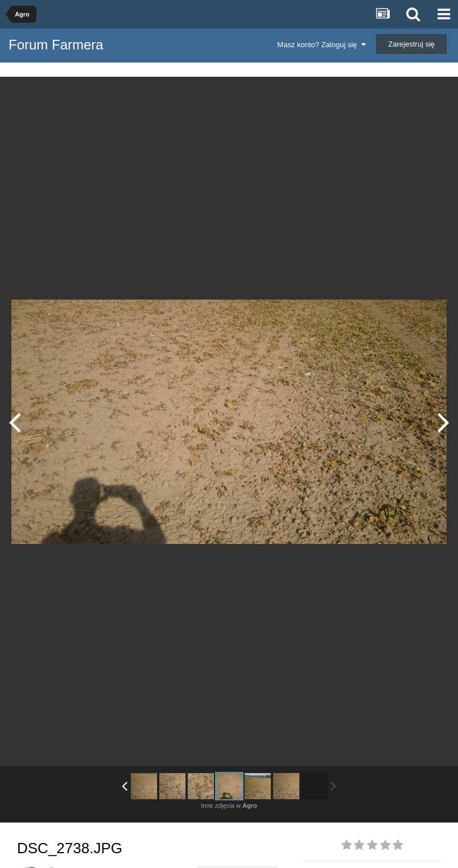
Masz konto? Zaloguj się (321, 45)
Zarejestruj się (411, 44)
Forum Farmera (56, 45)
